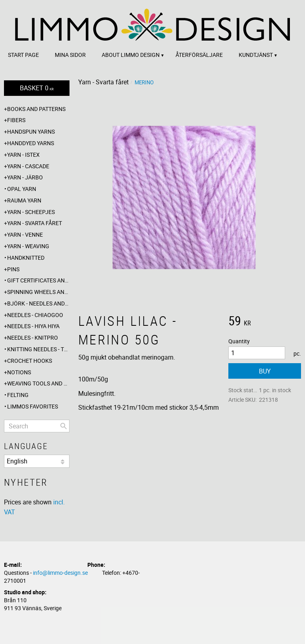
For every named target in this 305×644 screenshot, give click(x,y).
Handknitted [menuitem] (26, 258)
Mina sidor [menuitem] (70, 55)
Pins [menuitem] (13, 269)
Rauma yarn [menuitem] (24, 200)
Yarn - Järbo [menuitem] (25, 177)
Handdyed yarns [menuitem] (31, 143)
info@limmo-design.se (60, 573)
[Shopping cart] (37, 88)
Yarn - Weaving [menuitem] (28, 246)
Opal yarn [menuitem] (22, 189)
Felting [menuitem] (18, 395)
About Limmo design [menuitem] (131, 55)
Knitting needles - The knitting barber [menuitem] (38, 349)
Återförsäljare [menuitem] (199, 55)
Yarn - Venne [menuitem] (25, 234)
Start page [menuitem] (23, 55)
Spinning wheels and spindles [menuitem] (38, 292)
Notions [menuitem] (19, 372)
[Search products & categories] (37, 426)
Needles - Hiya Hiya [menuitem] (33, 326)
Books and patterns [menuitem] (36, 109)
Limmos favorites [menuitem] (33, 406)
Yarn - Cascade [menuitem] (28, 166)
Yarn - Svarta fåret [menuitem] (35, 223)
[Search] (64, 426)
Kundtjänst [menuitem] (256, 55)
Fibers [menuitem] (16, 120)
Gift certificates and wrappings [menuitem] (38, 280)
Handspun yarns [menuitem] (31, 131)
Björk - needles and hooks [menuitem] (38, 303)
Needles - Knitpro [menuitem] (33, 338)
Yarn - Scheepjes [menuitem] (31, 212)
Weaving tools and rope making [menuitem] (38, 383)
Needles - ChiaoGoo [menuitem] (35, 315)
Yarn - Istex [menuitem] (23, 155)
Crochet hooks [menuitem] (30, 361)
